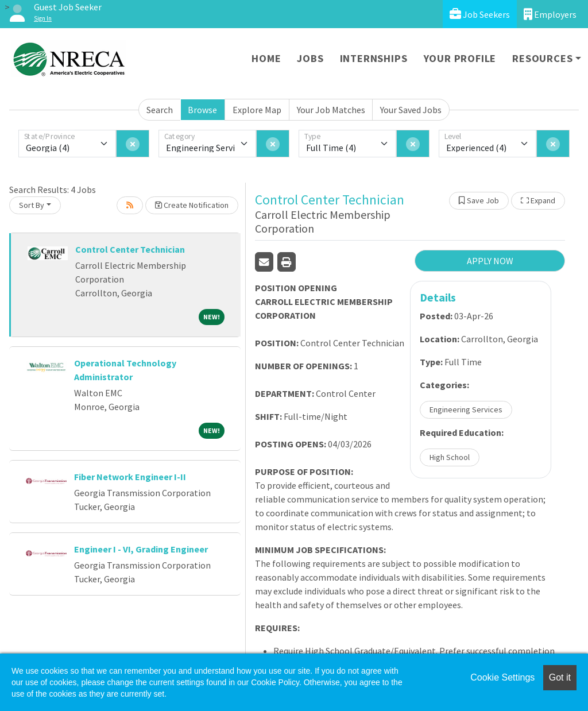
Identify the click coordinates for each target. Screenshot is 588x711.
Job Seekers (480, 14)
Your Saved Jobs (411, 110)
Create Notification (192, 205)
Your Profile (460, 58)
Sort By (32, 205)
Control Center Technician (130, 249)
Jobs (310, 58)
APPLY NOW (490, 261)
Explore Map (257, 110)
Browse (202, 110)
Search (160, 110)
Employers (550, 14)
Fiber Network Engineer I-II (130, 477)
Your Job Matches (331, 110)
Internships (374, 58)
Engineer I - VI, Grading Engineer (141, 549)
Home (266, 58)
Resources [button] (542, 58)
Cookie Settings (502, 677)
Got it (560, 677)
